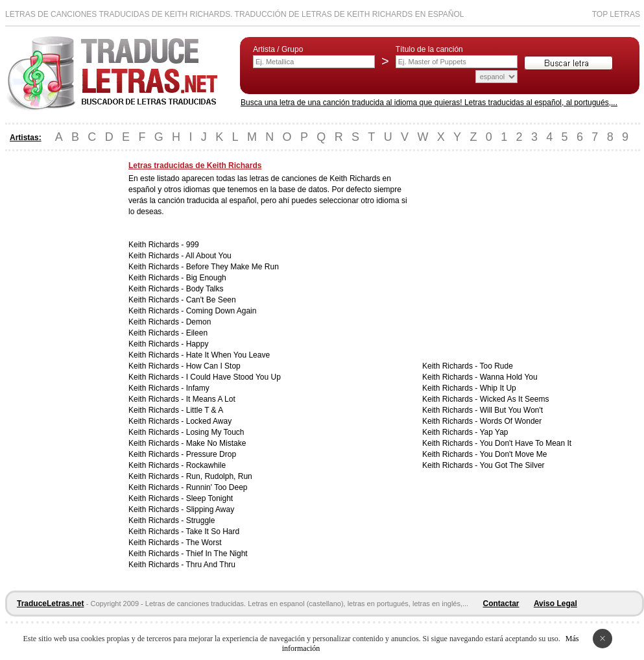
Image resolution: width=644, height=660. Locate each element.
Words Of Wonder (511, 421)
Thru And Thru (210, 565)
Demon (199, 322)
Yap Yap (494, 432)
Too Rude (496, 366)
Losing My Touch (215, 432)
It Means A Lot (211, 399)
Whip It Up (498, 388)
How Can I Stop (213, 366)
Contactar (501, 604)
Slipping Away (210, 509)
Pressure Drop (211, 454)
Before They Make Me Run (233, 267)
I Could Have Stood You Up (233, 377)
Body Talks (205, 289)
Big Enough (206, 278)
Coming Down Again (221, 311)
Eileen (197, 333)
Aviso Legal (555, 604)
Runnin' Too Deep (217, 487)
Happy (197, 344)
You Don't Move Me (513, 454)
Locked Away (209, 421)
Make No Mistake (216, 443)
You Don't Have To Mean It (525, 443)
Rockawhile (206, 465)
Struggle (201, 520)
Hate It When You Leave (228, 355)
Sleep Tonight (210, 498)
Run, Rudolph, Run (219, 476)
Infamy (198, 388)
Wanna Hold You (509, 377)
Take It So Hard (212, 532)
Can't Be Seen (211, 300)
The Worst (203, 543)
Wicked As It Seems (515, 399)
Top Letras (616, 14)
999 (193, 245)
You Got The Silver (512, 465)
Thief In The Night (216, 554)
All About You (209, 256)
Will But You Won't (511, 410)
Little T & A (205, 410)
